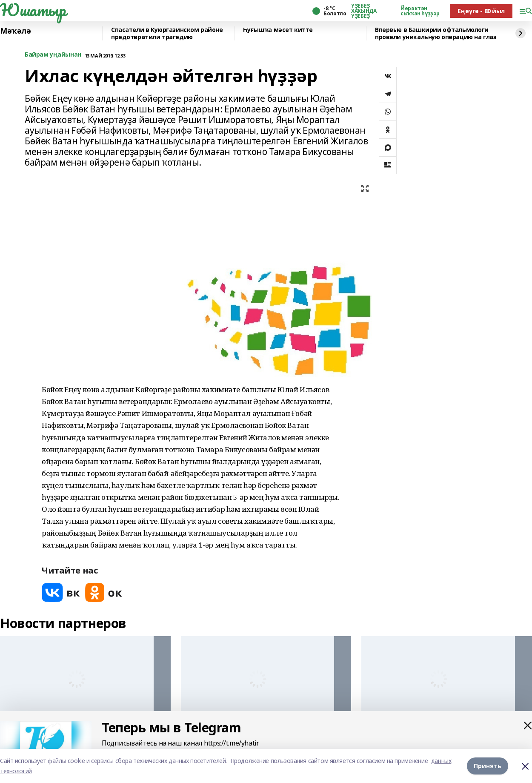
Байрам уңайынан (53, 55)
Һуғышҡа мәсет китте (278, 30)
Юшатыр (33, 10)
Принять (488, 766)
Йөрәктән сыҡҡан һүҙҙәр (420, 11)
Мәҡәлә (15, 31)
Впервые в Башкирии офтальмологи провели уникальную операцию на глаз (436, 33)
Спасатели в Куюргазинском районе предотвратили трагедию (167, 33)
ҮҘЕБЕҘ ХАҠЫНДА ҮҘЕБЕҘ (364, 11)
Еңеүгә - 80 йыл (481, 11)
